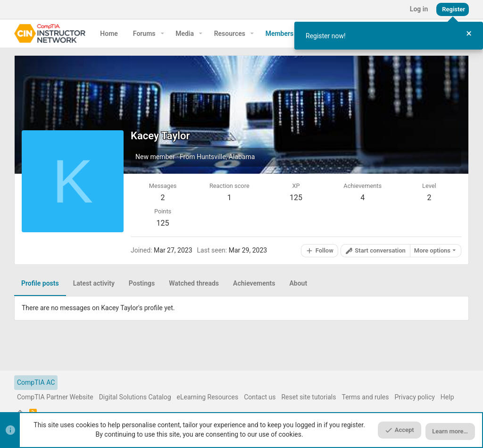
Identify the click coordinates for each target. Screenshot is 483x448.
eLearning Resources (208, 397)
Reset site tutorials (308, 397)
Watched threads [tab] (194, 283)
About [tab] (298, 283)
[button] (162, 34)
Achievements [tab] (254, 283)
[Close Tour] (469, 34)
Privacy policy (415, 397)
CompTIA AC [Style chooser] (36, 382)
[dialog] (389, 36)
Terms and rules (365, 397)
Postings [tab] (142, 283)
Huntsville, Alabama (226, 157)
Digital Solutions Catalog (135, 397)
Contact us (260, 397)
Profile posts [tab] (40, 283)
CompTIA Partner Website (55, 397)
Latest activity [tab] (94, 283)
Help (447, 397)
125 (163, 223)
